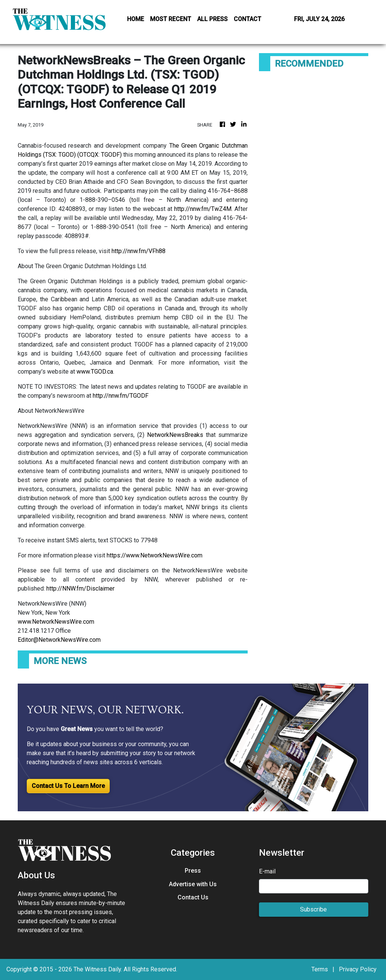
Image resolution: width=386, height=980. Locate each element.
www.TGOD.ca (95, 372)
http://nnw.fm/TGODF (121, 396)
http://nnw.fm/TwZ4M (203, 209)
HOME (136, 19)
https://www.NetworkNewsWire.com (155, 555)
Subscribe (313, 909)
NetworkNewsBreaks (175, 435)
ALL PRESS (212, 19)
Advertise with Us (193, 884)
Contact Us (193, 897)
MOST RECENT (171, 19)
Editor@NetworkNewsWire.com (59, 640)
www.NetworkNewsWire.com (56, 622)
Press (193, 871)
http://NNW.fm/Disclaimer (80, 588)
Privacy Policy (358, 969)
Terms (320, 969)
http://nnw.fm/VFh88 (139, 251)
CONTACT (247, 19)
